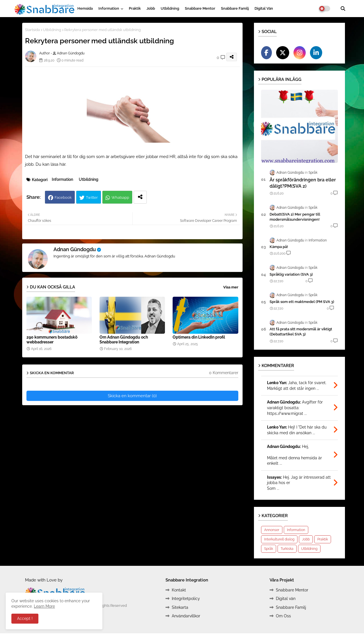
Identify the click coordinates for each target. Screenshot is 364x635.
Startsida (32, 30)
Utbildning (170, 8)
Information (109, 8)
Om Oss (283, 616)
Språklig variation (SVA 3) (291, 274)
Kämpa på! (279, 247)
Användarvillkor (186, 616)
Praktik (135, 8)
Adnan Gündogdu (75, 249)
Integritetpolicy (186, 599)
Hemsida (85, 8)
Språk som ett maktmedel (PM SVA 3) (302, 302)
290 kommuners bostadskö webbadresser (52, 340)
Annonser (272, 530)
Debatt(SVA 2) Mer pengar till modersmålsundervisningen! (295, 217)
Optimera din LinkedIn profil (199, 337)
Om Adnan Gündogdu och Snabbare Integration (124, 340)
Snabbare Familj (235, 8)
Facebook (63, 197)
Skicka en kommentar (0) (132, 396)
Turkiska (287, 549)
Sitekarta (180, 607)
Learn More (44, 606)
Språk (269, 549)
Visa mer (231, 287)
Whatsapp (120, 197)
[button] (343, 9)
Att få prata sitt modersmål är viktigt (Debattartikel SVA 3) (301, 332)
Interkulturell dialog (279, 539)
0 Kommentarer (224, 373)
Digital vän (264, 8)
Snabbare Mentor (200, 8)
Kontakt (179, 590)
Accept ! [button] (25, 618)
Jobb (151, 8)
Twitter (92, 197)
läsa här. (58, 164)
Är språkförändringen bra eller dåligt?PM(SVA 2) (303, 183)
